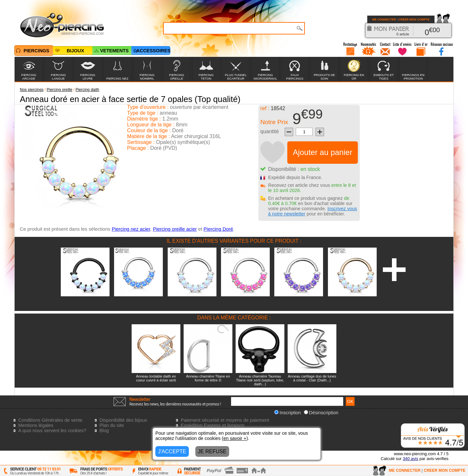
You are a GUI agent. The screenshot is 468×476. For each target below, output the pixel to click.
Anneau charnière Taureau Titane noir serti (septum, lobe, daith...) (260, 380)
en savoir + (235, 438)
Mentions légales (36, 425)
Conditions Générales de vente (50, 420)
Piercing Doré (218, 229)
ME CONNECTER (384, 19)
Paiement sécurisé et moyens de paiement (225, 420)
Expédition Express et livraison (213, 425)
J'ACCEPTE (172, 451)
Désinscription (321, 413)
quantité (270, 131)
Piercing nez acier (131, 229)
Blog (104, 431)
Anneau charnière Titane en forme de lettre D (208, 378)
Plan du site (112, 425)
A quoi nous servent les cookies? (52, 431)
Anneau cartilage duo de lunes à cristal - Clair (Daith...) (312, 378)
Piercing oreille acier (175, 229)
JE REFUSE (212, 451)
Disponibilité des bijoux (123, 420)
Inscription (288, 413)
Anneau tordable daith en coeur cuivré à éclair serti (156, 378)
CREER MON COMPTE (414, 19)
